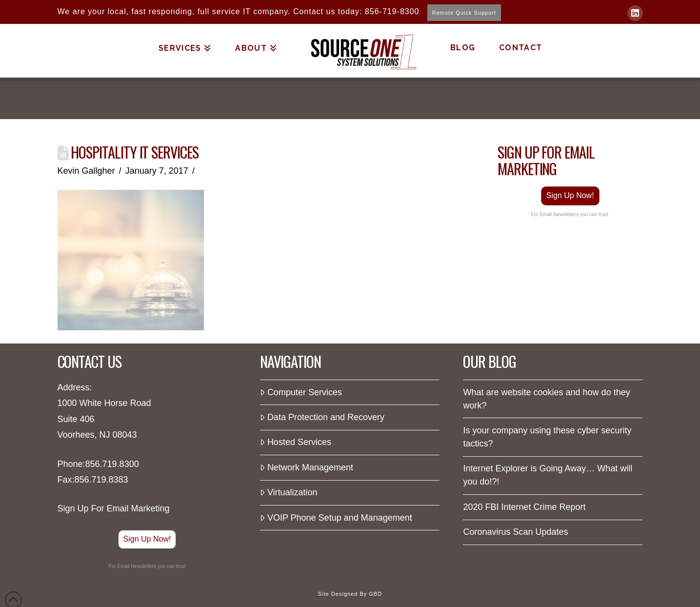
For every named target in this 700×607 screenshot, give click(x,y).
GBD (375, 594)
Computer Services (301, 392)
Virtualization (289, 492)
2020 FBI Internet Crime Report (524, 507)
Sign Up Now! (570, 195)
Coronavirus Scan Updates (515, 532)
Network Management (306, 467)
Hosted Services (295, 442)
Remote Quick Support (464, 13)
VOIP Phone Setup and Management (336, 518)
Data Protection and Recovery (322, 417)
